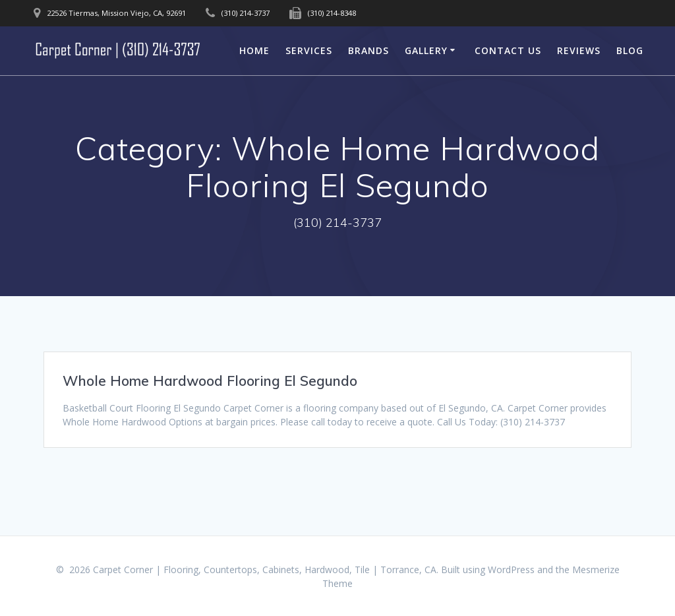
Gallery (426, 50)
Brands (368, 50)
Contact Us (508, 50)
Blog (630, 50)
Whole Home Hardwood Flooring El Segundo (210, 381)
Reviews (579, 50)
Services (309, 50)
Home (254, 50)
